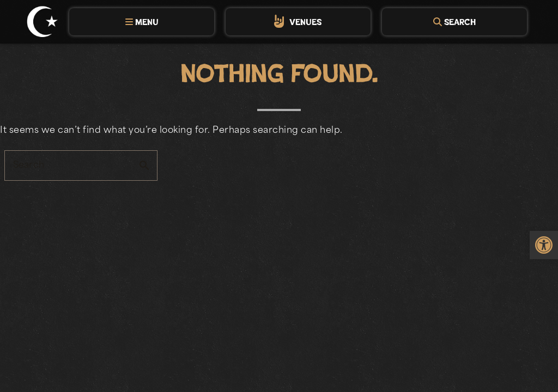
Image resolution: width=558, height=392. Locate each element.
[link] (544, 245)
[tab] (142, 22)
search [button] (144, 166)
